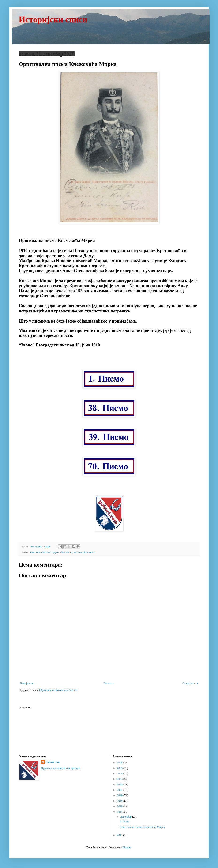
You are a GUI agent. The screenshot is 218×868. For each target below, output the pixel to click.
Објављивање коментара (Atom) (58, 690)
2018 (120, 806)
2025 (120, 768)
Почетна (109, 683)
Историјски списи (53, 19)
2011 (120, 835)
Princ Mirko (66, 552)
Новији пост (27, 683)
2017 (120, 812)
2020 (120, 795)
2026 (120, 763)
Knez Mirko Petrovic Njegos (44, 552)
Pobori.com (53, 762)
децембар (126, 817)
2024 (120, 774)
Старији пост (190, 683)
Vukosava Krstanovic (85, 552)
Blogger (127, 847)
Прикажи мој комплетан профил (60, 768)
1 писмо (124, 821)
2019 (120, 801)
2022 (120, 785)
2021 (120, 790)
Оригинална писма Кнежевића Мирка (142, 827)
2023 (120, 779)
